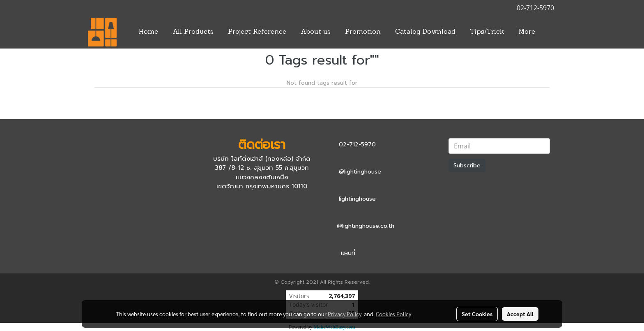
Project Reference (257, 32)
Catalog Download (425, 32)
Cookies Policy (393, 314)
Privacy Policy (345, 314)
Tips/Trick (487, 32)
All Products (193, 32)
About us (316, 32)
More (527, 32)
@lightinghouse (360, 172)
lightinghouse (357, 199)
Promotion (363, 32)
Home (148, 32)
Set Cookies (477, 314)
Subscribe (467, 165)
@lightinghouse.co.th (366, 226)
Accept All (520, 314)
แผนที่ (348, 253)
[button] (550, 32)
